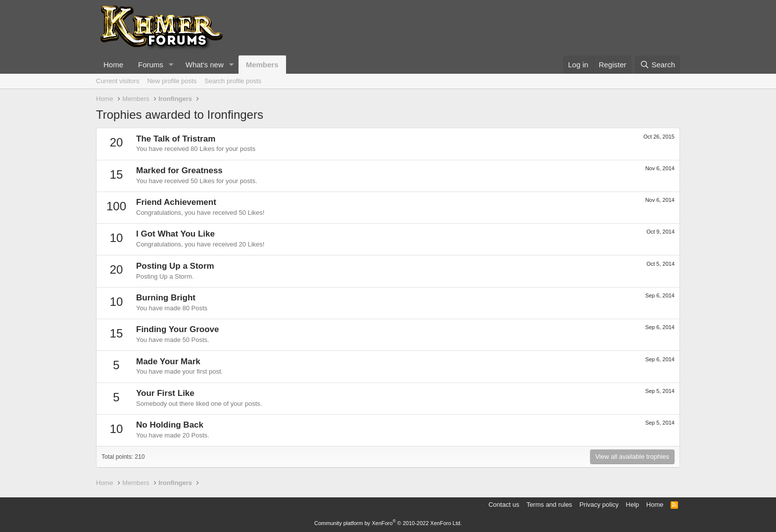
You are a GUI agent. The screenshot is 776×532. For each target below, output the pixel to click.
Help (633, 505)
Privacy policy (599, 505)
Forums (151, 65)
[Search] (657, 65)
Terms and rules (549, 505)
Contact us (504, 505)
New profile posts (172, 81)
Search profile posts (233, 81)
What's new (205, 65)
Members (262, 65)
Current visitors (118, 81)
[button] (171, 65)
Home (113, 65)
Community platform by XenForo (388, 523)
